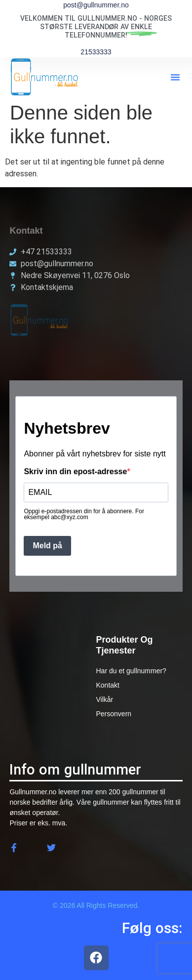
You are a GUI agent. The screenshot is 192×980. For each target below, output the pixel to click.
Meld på (47, 546)
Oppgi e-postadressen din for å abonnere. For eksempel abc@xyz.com (84, 514)
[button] (175, 77)
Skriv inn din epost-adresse (75, 472)
